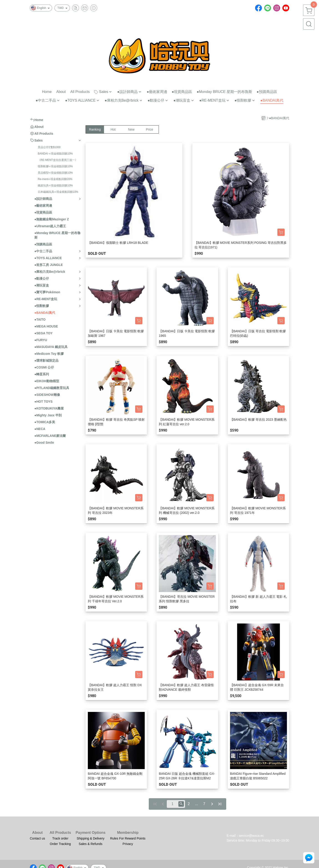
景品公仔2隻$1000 (49, 147)
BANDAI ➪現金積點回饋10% (55, 154)
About (37, 833)
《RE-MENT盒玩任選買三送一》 (58, 160)
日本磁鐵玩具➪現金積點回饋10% (58, 192)
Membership (128, 833)
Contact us (37, 838)
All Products (60, 833)
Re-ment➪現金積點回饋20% (55, 179)
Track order (60, 838)
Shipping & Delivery (91, 838)
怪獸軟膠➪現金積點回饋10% (55, 166)
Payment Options (91, 833)
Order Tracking (60, 844)
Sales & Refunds (91, 844)
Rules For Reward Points (128, 838)
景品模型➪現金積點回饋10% (55, 173)
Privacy (128, 844)
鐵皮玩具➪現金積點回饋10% (55, 185)
